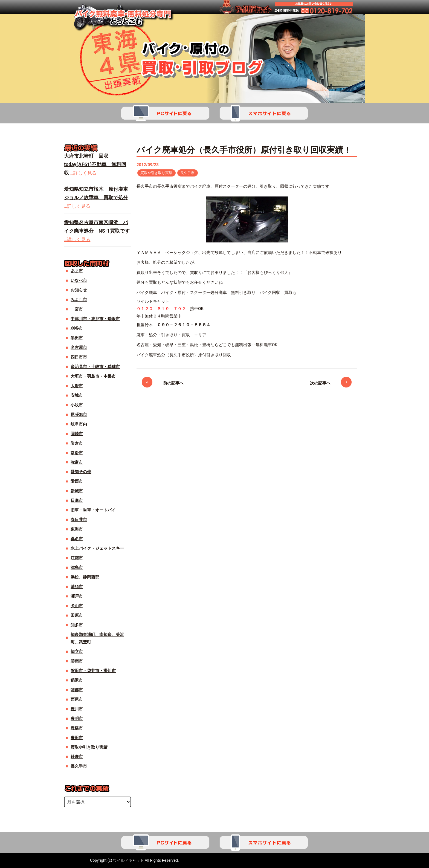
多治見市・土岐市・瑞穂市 (95, 367)
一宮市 (77, 309)
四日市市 (79, 357)
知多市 (77, 625)
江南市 (77, 558)
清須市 (77, 587)
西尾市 (77, 699)
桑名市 (77, 539)
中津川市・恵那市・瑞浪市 (95, 319)
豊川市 (77, 709)
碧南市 (77, 661)
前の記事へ (173, 384)
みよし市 (79, 300)
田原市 (77, 615)
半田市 (77, 338)
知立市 (77, 652)
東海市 (77, 529)
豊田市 (77, 738)
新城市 (77, 491)
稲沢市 (77, 680)
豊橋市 (77, 728)
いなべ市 (79, 280)
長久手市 (191, 173)
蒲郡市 (77, 690)
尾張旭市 (79, 415)
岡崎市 (77, 434)
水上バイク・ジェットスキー (97, 548)
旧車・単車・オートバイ (93, 510)
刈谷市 (77, 328)
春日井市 (79, 520)
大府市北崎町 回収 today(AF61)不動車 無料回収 (95, 164)
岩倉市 (77, 443)
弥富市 (77, 462)
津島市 (77, 568)
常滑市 (77, 453)
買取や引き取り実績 (158, 173)
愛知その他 (81, 472)
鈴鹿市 (77, 757)
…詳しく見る (83, 173)
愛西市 (77, 481)
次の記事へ (320, 384)
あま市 (77, 271)
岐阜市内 (79, 424)
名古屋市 (79, 348)
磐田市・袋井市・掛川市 (93, 671)
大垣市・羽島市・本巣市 (93, 376)
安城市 (77, 395)
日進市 (77, 500)
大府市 (77, 386)
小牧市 (77, 405)
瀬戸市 (77, 596)
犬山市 (77, 606)
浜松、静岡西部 (85, 577)
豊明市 (77, 719)
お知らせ (79, 290)
